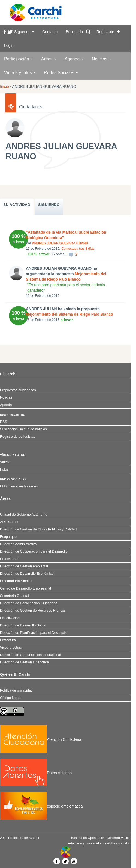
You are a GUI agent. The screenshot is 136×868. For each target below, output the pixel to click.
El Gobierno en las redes (19, 486)
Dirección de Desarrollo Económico (27, 574)
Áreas (49, 59)
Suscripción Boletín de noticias (23, 429)
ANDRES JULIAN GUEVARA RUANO (60, 243)
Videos (5, 462)
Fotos (4, 469)
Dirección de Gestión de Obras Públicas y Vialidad (38, 529)
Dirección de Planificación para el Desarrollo (34, 633)
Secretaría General (14, 596)
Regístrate (105, 32)
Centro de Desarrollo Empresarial (25, 588)
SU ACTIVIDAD (17, 205)
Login (9, 45)
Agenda (74, 59)
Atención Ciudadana (41, 739)
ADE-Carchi (9, 522)
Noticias (102, 59)
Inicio (4, 86)
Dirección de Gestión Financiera (24, 662)
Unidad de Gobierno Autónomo (24, 515)
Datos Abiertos (36, 773)
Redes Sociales (61, 73)
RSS (4, 422)
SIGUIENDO (49, 205)
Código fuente (11, 698)
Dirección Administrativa (18, 544)
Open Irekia (96, 838)
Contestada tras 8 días (78, 249)
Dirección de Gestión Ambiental (24, 566)
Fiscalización (10, 618)
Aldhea (112, 843)
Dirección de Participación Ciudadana (29, 603)
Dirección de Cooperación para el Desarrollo (34, 551)
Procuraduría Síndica (16, 581)
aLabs (125, 843)
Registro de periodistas (18, 437)
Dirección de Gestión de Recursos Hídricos (33, 611)
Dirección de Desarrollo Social (23, 625)
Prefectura (8, 640)
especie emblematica (41, 806)
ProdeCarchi (10, 559)
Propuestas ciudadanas (18, 390)
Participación (19, 59)
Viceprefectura (11, 648)
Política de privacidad (16, 690)
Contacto (50, 32)
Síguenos (24, 32)
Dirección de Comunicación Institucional (30, 655)
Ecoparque (8, 537)
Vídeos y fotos (20, 73)
